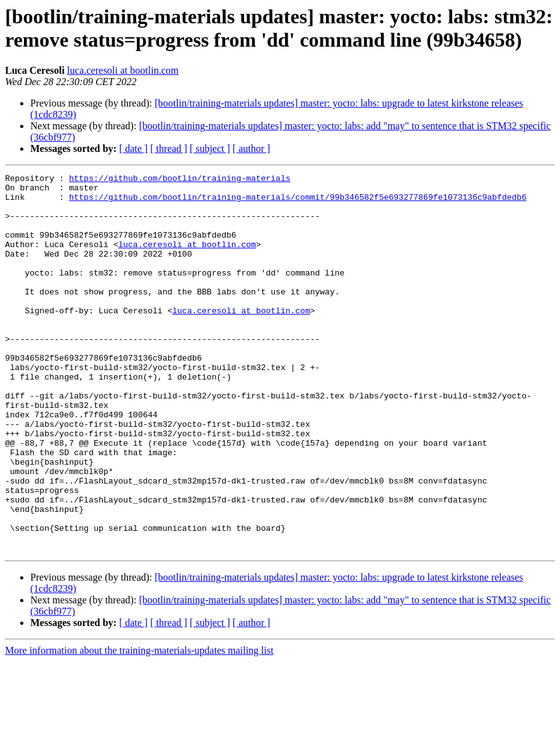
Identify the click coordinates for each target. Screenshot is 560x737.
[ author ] (252, 148)
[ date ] (133, 148)
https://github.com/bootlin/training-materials (179, 180)
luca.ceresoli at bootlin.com (123, 70)
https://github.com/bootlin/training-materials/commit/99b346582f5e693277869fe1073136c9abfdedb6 (297, 202)
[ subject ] (210, 148)
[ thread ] (169, 148)
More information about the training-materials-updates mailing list (139, 726)
